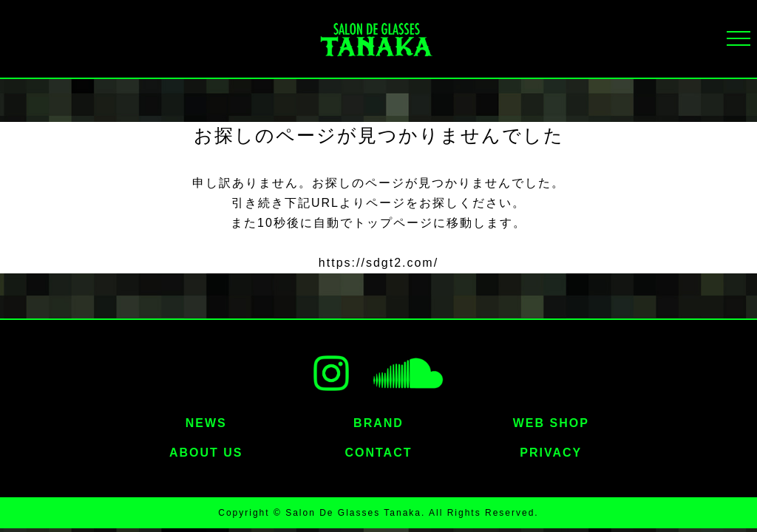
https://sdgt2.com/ (378, 263)
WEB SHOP (551, 423)
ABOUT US (206, 453)
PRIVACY (551, 453)
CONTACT (378, 453)
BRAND (378, 423)
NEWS (206, 423)
